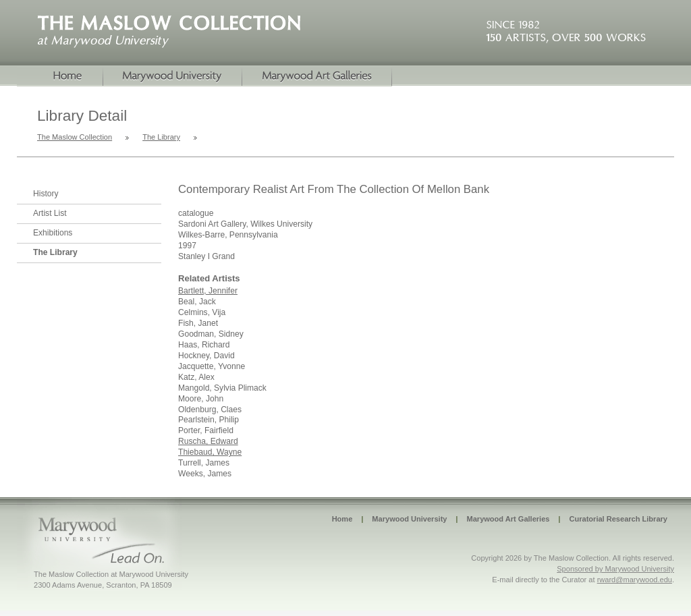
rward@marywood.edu (635, 580)
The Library (161, 137)
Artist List (50, 213)
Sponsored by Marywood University (615, 569)
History (46, 194)
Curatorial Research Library (618, 519)
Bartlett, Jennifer (208, 291)
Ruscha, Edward (208, 441)
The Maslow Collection (75, 137)
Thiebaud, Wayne (210, 452)
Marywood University (173, 76)
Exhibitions (53, 233)
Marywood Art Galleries (508, 519)
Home (60, 76)
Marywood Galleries (317, 76)
